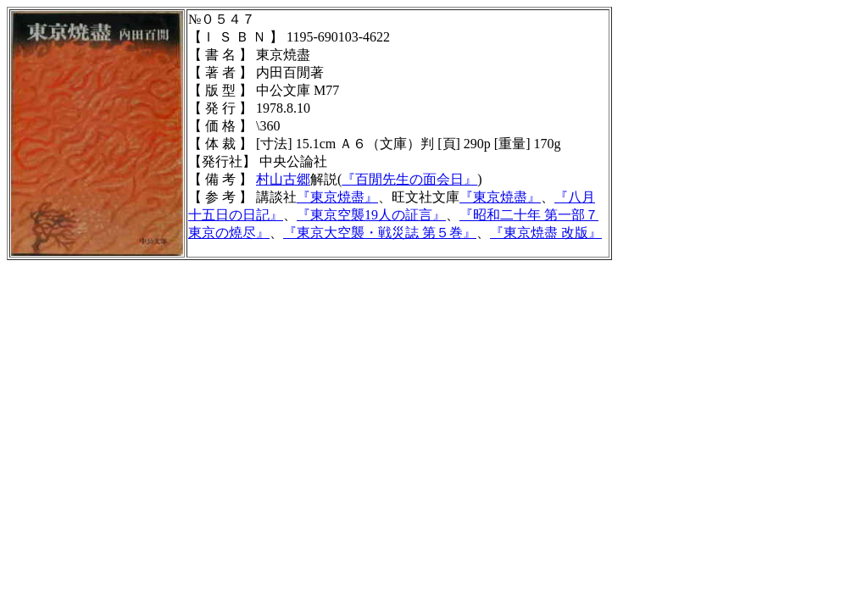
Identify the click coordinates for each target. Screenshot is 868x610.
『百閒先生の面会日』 (409, 179)
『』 (546, 233)
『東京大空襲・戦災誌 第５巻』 (380, 233)
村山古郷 (283, 179)
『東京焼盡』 (337, 197)
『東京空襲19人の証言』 (371, 215)
